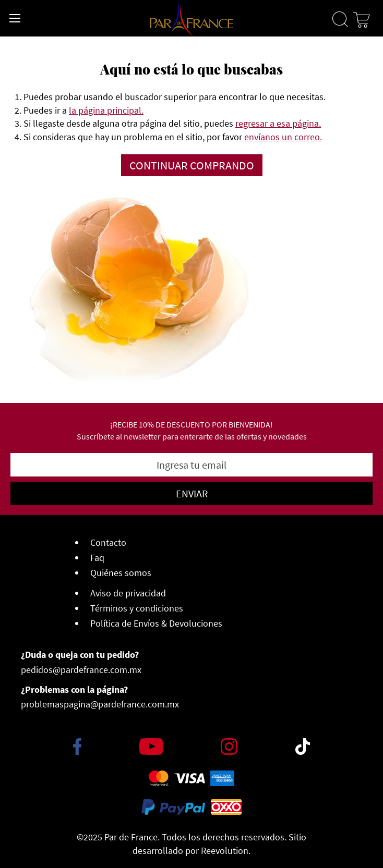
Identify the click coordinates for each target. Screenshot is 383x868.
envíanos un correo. (283, 137)
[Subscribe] (191, 493)
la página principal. (106, 110)
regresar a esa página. (278, 123)
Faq (97, 558)
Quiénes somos (121, 573)
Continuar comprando (192, 165)
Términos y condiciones (137, 608)
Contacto (108, 542)
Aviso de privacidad (128, 593)
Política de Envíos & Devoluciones (156, 623)
